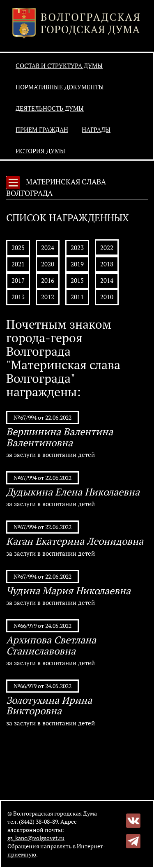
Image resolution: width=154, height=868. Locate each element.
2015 (77, 280)
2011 (77, 297)
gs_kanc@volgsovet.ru (36, 838)
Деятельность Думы (50, 108)
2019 (77, 264)
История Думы (40, 151)
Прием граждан (42, 130)
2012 (48, 297)
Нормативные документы (60, 87)
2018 (107, 264)
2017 (18, 280)
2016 (48, 280)
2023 (77, 248)
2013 (18, 297)
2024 (48, 248)
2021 (18, 264)
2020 (48, 264)
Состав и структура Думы (59, 66)
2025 (18, 248)
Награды (96, 130)
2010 (107, 297)
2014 (107, 280)
